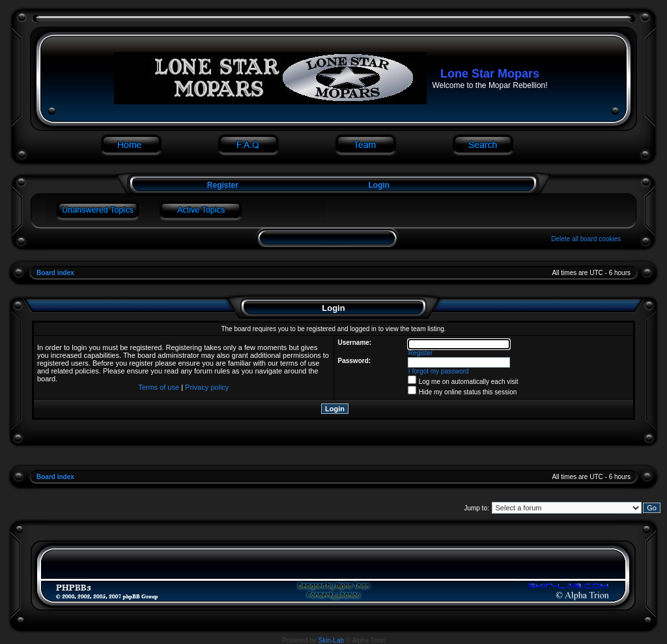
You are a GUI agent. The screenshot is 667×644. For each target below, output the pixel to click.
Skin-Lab (331, 640)
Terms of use (159, 387)
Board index (55, 273)
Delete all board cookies (586, 239)
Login (379, 185)
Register (221, 185)
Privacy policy (207, 387)
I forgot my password (439, 371)
